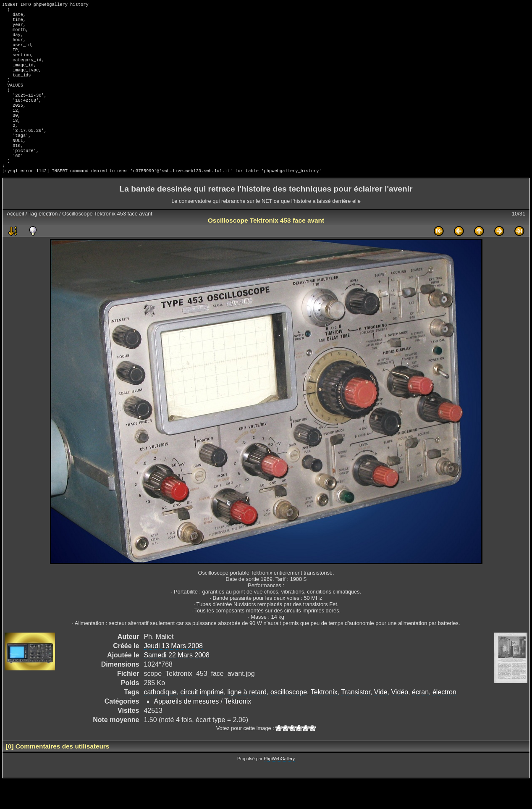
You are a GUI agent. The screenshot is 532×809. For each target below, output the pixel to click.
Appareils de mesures (186, 730)
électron (48, 242)
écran (420, 721)
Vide (381, 721)
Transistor (356, 721)
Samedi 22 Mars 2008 (177, 684)
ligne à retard (247, 721)
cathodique (160, 721)
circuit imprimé (202, 721)
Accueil (15, 242)
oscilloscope (289, 721)
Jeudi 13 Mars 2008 (173, 674)
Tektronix (324, 721)
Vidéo (400, 721)
